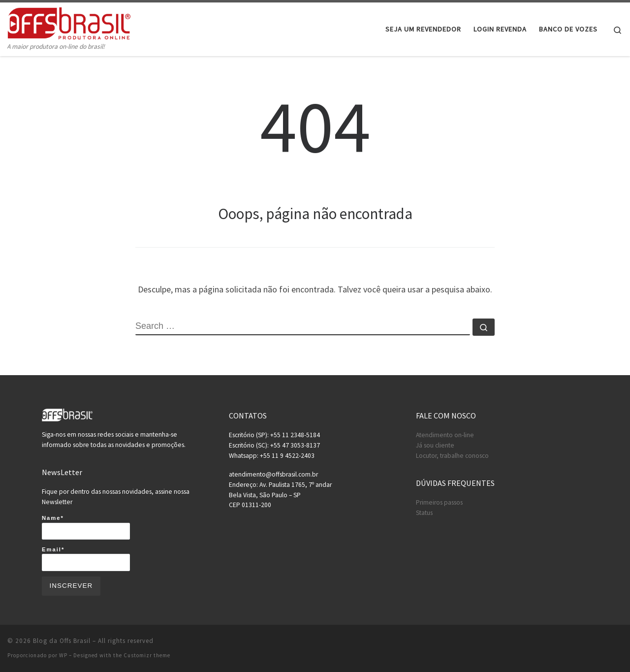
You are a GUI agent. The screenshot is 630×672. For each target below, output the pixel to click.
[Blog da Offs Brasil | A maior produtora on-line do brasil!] (69, 22)
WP (63, 655)
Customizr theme (147, 655)
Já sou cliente (435, 445)
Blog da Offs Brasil (62, 641)
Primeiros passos (439, 502)
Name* (86, 527)
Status (424, 513)
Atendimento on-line (445, 435)
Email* (86, 559)
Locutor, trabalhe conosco (452, 456)
